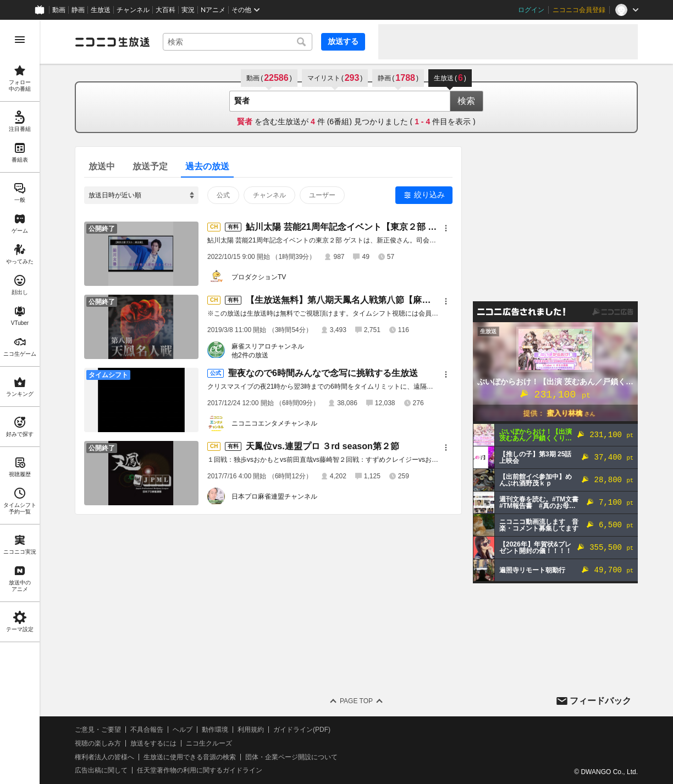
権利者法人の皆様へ (104, 757)
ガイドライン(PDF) (302, 730)
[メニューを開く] (20, 40)
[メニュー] (446, 228)
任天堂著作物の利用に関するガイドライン (200, 770)
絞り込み (429, 195)
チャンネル (133, 10)
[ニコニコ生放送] (112, 42)
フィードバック (600, 701)
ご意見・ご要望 (98, 730)
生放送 (101, 10)
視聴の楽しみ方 (98, 743)
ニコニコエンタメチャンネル (274, 423)
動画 (59, 10)
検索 (466, 101)
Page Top (356, 701)
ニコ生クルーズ (209, 743)
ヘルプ (183, 730)
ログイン (531, 10)
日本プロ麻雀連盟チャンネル (274, 496)
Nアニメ (213, 10)
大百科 (166, 10)
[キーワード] (238, 42)
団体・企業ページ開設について (291, 757)
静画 (78, 10)
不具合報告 (147, 730)
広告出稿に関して (101, 770)
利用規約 (251, 730)
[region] (20, 402)
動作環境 (215, 730)
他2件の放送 (250, 355)
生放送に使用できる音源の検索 (190, 757)
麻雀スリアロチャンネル (268, 346)
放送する (343, 41)
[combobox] (238, 42)
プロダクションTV (259, 277)
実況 (188, 10)
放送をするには (153, 743)
